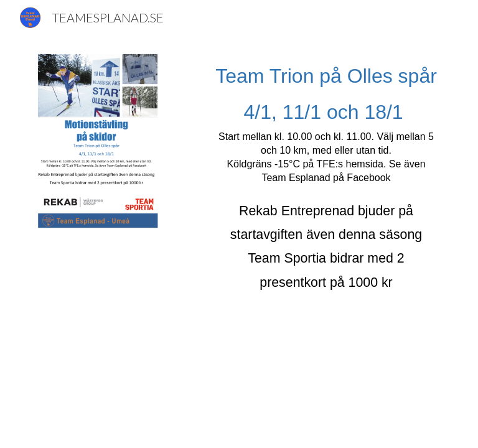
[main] (326, 182)
